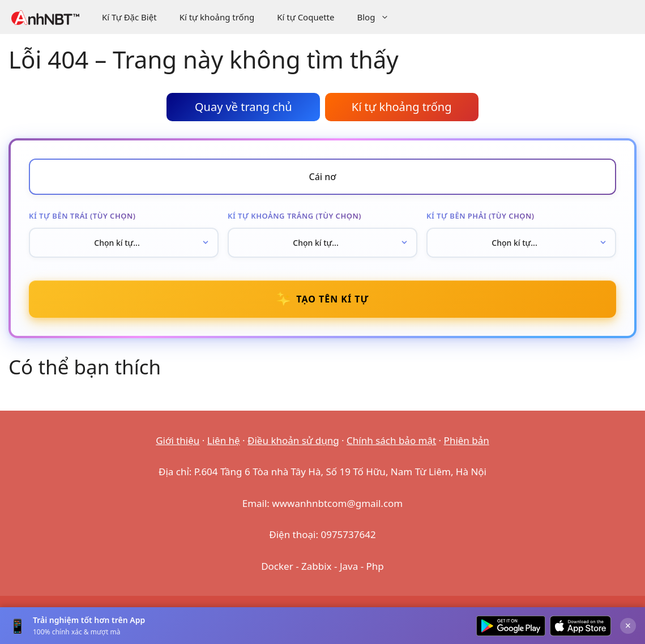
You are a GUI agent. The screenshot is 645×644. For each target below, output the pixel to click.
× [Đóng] (628, 625)
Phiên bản (467, 440)
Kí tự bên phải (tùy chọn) (480, 216)
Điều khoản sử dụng (293, 440)
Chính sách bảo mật (391, 440)
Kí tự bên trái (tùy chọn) (82, 216)
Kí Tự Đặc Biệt (129, 17)
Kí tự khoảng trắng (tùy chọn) (294, 216)
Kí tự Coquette (306, 17)
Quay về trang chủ (244, 107)
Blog (379, 17)
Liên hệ (224, 440)
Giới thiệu (178, 440)
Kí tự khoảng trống (217, 17)
